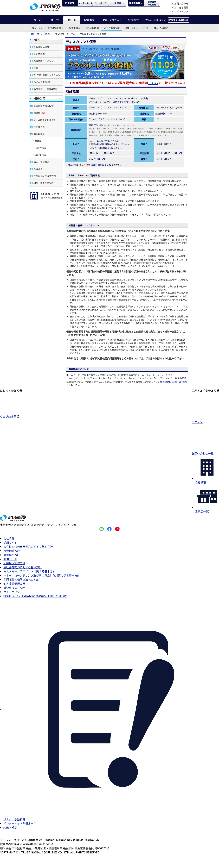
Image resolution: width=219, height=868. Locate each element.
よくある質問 (180, 8)
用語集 (39, 113)
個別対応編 (40, 148)
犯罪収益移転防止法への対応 (21, 579)
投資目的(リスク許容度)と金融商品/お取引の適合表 (35, 596)
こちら (153, 83)
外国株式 (134, 20)
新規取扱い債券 (56, 28)
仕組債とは (39, 127)
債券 (72, 20)
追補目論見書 (96, 165)
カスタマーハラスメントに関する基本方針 (29, 571)
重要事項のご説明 (14, 588)
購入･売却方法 (161, 28)
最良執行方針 (12, 555)
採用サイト (10, 542)
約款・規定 (10, 827)
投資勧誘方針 (12, 551)
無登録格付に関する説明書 (173, 382)
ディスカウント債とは (45, 120)
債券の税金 (39, 134)
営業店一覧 (207, 509)
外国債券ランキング (44, 61)
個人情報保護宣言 (14, 584)
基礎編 (38, 141)
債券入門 (40, 98)
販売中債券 (75, 28)
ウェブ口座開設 (11, 415)
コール (102, 3)
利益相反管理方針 (14, 563)
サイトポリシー (13, 592)
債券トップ (37, 28)
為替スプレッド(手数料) (137, 28)
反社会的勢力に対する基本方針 (23, 567)
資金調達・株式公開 (152, 3)
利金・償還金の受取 (44, 183)
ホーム (38, 20)
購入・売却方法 (41, 162)
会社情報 (9, 538)
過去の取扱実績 (112, 28)
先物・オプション (112, 20)
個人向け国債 (92, 28)
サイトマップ (180, 12)
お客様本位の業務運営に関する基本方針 (28, 547)
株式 (55, 20)
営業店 (118, 3)
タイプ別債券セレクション (47, 75)
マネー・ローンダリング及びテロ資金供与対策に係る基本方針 (42, 575)
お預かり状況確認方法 (45, 176)
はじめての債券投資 (44, 106)
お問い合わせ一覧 (205, 452)
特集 (36, 68)
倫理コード (10, 559)
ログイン (205, 420)
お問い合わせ (180, 4)
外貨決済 (38, 169)
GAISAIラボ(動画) (42, 82)
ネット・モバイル (86, 3)
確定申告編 (40, 155)
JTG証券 (35, 34)
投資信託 (90, 20)
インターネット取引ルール (20, 823)
